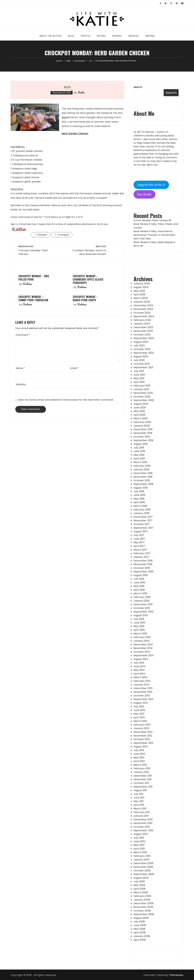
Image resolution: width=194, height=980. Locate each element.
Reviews (117, 36)
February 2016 (142, 597)
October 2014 (142, 652)
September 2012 (143, 743)
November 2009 (143, 867)
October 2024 (142, 313)
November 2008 (143, 907)
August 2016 (141, 575)
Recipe (67, 87)
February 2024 (142, 320)
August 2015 (141, 615)
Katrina (27, 284)
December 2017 (143, 517)
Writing (150, 36)
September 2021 (143, 367)
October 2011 (141, 783)
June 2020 (140, 408)
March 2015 (140, 634)
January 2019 (141, 469)
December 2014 (143, 644)
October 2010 (142, 827)
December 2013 (143, 688)
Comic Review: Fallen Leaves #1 (152, 220)
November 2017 (143, 521)
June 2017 (139, 539)
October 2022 (142, 349)
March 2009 (141, 892)
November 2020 (143, 393)
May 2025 (139, 291)
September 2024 (144, 316)
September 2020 (144, 400)
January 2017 (141, 557)
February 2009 (142, 896)
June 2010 (139, 841)
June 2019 (139, 451)
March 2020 (141, 418)
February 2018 (142, 510)
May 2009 (139, 885)
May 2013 (139, 714)
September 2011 (143, 787)
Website (21, 384)
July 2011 (138, 794)
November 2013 (143, 692)
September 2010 (143, 830)
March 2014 (140, 677)
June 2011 (139, 798)
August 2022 (141, 356)
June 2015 (139, 623)
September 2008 (144, 914)
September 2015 (143, 612)
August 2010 (141, 834)
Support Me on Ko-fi (151, 185)
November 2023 (143, 331)
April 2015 (139, 630)
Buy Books (144, 194)
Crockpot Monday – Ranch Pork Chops (85, 298)
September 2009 (144, 874)
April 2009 (140, 889)
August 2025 (141, 287)
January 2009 (142, 900)
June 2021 (139, 375)
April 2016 (139, 590)
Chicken (42, 235)
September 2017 (143, 528)
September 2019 (143, 440)
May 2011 (139, 801)
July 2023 (139, 346)
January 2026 (142, 284)
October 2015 (142, 608)
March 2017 (140, 550)
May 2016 (139, 586)
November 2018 (143, 477)
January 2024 (142, 324)
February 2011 (142, 812)
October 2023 (142, 335)
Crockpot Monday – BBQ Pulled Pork (34, 278)
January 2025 (142, 302)
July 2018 (139, 491)
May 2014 (139, 670)
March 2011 (140, 809)
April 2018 (139, 502)
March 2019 (140, 462)
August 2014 (141, 659)
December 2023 (143, 327)
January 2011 (141, 816)
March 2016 (140, 593)
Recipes (101, 36)
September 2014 (144, 655)
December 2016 (143, 561)
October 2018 (142, 480)
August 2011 (140, 790)
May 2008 (139, 929)
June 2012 (139, 754)
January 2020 (142, 426)
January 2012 (141, 772)
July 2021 (139, 371)
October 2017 (142, 524)
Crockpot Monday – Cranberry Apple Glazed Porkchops (88, 279)
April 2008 (140, 933)
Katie (81, 92)
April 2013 (139, 717)
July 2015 (139, 619)
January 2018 (141, 513)
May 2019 (139, 455)
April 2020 (140, 415)
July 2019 (139, 448)
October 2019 (142, 437)
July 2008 (139, 922)
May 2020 (139, 411)
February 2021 (142, 386)
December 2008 (143, 903)
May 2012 (139, 758)
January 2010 (141, 860)
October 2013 (142, 696)
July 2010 (139, 838)
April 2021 (139, 382)
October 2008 (142, 911)
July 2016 (139, 579)
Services (133, 36)
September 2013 (143, 699)
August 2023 (141, 342)
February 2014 (142, 681)
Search (138, 87)
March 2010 (140, 852)
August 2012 (141, 747)
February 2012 (142, 768)
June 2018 (139, 495)
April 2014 (139, 674)
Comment (23, 335)
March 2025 (141, 298)
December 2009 (143, 863)
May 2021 (139, 378)
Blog (71, 36)
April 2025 (140, 294)
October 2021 (142, 364)
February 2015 (142, 637)
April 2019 (139, 459)
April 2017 (139, 546)
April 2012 (139, 761)
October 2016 (142, 568)
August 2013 (141, 703)
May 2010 (139, 845)
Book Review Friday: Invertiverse (153, 231)
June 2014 (139, 666)
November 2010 (143, 823)
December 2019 (143, 429)
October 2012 (142, 739)
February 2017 (142, 553)
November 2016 (143, 564)
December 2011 (143, 776)
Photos (86, 36)
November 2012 (143, 736)
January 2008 (142, 936)
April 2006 (140, 940)
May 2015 (139, 626)
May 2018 (139, 499)
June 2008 (140, 925)
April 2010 (139, 849)
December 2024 (143, 305)
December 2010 (143, 820)
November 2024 (143, 309)
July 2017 (139, 535)
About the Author (50, 36)
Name (20, 368)
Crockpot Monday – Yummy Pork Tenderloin (33, 298)
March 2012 (140, 765)
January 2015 (141, 641)
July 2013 (139, 706)
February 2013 (142, 725)
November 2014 (143, 648)
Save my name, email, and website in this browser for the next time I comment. (66, 400)
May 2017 (139, 542)
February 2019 (142, 466)
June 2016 (139, 583)
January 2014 (141, 685)
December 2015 (143, 604)
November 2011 (143, 779)
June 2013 (139, 710)
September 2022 (144, 353)
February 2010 (142, 856)
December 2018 (143, 473)
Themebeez (176, 975)
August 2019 (141, 444)
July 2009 (139, 881)
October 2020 (142, 397)
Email (74, 368)
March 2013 (140, 721)
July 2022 (139, 360)
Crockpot (63, 235)
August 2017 (141, 531)
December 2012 (143, 732)
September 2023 (144, 338)
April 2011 (139, 805)
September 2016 (143, 572)
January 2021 (141, 389)
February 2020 (142, 422)
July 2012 (139, 750)
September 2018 (143, 484)
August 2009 (141, 878)
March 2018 (140, 506)
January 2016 (141, 601)
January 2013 (141, 728)
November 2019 (143, 433)
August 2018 (141, 488)
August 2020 (141, 404)
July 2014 (139, 663)
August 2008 (141, 918)
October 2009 (142, 871)
